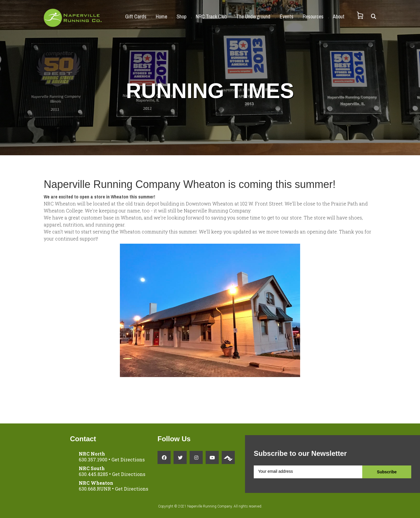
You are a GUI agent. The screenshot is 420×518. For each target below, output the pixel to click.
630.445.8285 (93, 474)
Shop (181, 17)
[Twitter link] (180, 457)
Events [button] (287, 17)
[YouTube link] (212, 457)
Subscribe (387, 472)
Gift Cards (136, 17)
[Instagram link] (196, 457)
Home (161, 17)
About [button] (339, 17)
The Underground (253, 17)
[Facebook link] (164, 457)
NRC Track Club (211, 17)
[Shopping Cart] (360, 15)
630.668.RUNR (95, 489)
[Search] (374, 16)
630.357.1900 (93, 459)
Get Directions (128, 459)
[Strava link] (228, 457)
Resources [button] (313, 17)
